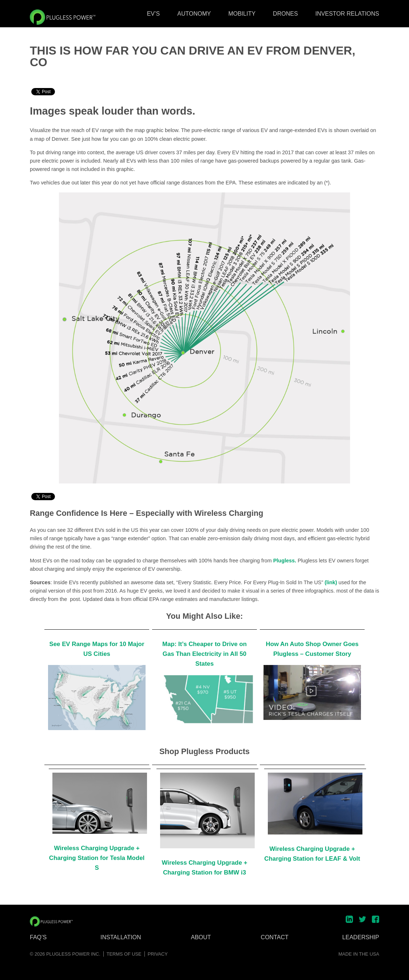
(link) (331, 582)
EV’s (154, 14)
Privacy (158, 954)
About (201, 937)
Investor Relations (347, 14)
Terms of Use (124, 954)
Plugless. (285, 561)
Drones (285, 14)
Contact (275, 937)
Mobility (242, 14)
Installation (121, 937)
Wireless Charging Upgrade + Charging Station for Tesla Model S (97, 858)
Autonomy (194, 14)
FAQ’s (38, 937)
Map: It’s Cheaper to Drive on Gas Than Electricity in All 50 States (204, 654)
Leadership (361, 937)
